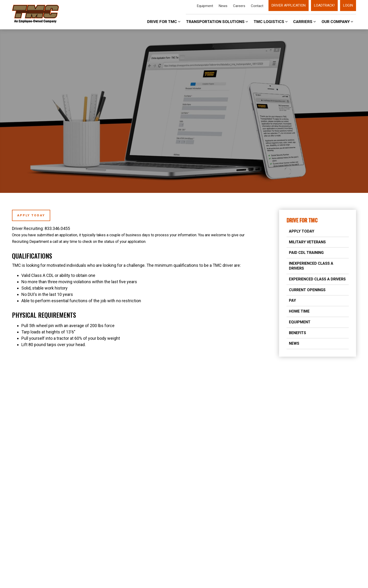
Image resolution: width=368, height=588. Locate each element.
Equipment (205, 6)
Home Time (299, 311)
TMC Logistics (271, 22)
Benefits (297, 333)
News (223, 6)
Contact (257, 6)
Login (348, 5)
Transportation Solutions (217, 22)
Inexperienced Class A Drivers (311, 266)
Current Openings (307, 290)
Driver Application (289, 5)
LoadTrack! (324, 5)
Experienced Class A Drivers (317, 279)
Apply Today (302, 231)
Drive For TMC (164, 22)
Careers (239, 6)
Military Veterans (307, 242)
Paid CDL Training (306, 253)
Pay (292, 300)
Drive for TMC (302, 220)
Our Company (337, 22)
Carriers (305, 22)
